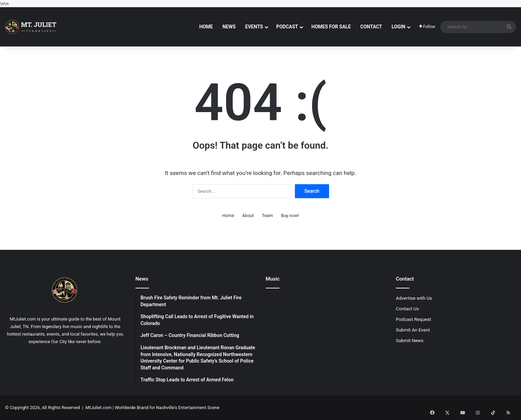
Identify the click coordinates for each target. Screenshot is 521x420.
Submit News (410, 340)
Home (206, 27)
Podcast (287, 27)
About (248, 215)
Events (254, 27)
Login (399, 27)
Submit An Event (413, 330)
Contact (371, 27)
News (229, 27)
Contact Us (407, 309)
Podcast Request (413, 319)
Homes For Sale (331, 27)
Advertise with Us (414, 298)
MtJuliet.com (99, 408)
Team (267, 215)
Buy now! (290, 215)
